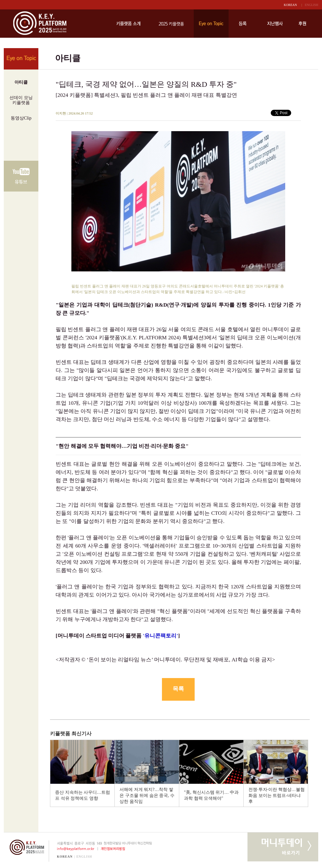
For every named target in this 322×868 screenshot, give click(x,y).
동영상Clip (21, 118)
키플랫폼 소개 (128, 24)
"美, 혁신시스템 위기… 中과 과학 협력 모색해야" (211, 795)
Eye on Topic (211, 24)
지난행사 (275, 24)
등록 (243, 24)
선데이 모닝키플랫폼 (21, 100)
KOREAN (291, 5)
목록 (178, 689)
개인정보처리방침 (114, 849)
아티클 (21, 82)
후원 (302, 24)
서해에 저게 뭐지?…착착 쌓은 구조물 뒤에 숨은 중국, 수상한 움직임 (147, 796)
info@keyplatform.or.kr (73, 849)
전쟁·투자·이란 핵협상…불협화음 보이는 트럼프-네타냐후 (277, 796)
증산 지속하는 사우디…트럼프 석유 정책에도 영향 (83, 795)
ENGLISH (311, 5)
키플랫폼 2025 (171, 24)
